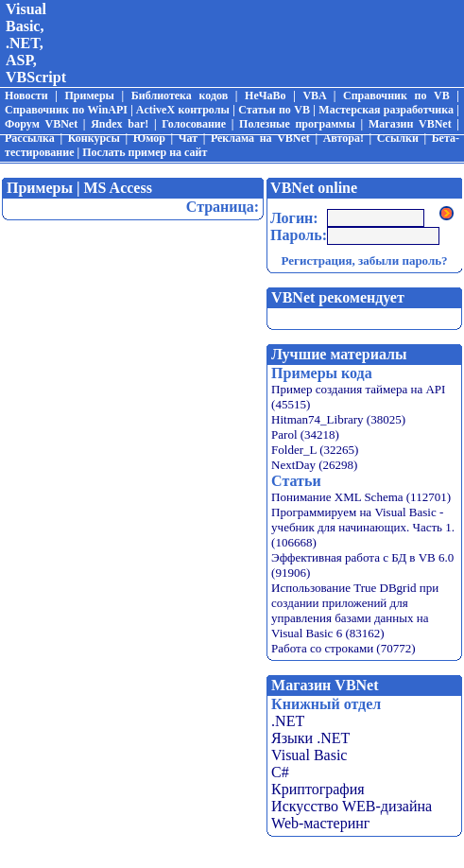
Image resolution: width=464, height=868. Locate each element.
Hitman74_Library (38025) (338, 419)
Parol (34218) (305, 434)
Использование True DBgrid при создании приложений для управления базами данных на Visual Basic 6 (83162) (355, 610)
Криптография (318, 789)
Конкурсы (94, 138)
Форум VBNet (41, 124)
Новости (26, 95)
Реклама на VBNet (260, 138)
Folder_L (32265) (315, 450)
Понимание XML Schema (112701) (361, 497)
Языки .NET (310, 738)
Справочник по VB (396, 95)
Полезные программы (297, 124)
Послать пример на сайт (145, 152)
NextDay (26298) (314, 465)
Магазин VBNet (410, 124)
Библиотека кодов (180, 95)
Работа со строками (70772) (343, 648)
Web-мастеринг (320, 823)
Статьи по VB (274, 110)
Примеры (89, 95)
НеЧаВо (265, 95)
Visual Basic (309, 755)
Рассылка (30, 138)
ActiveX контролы (183, 110)
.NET (288, 721)
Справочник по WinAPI (66, 110)
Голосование (194, 124)
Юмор (149, 138)
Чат (188, 138)
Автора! (344, 138)
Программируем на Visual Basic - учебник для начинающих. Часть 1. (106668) (363, 527)
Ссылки (398, 138)
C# (280, 772)
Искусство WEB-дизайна (352, 806)
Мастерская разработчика (386, 110)
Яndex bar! (120, 124)
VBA (314, 95)
